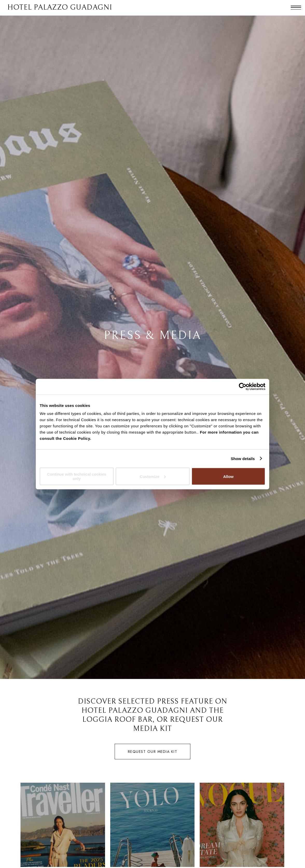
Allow (228, 476)
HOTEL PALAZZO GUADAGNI (60, 8)
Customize (153, 476)
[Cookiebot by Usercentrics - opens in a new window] (243, 386)
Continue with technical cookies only (77, 476)
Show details (243, 458)
